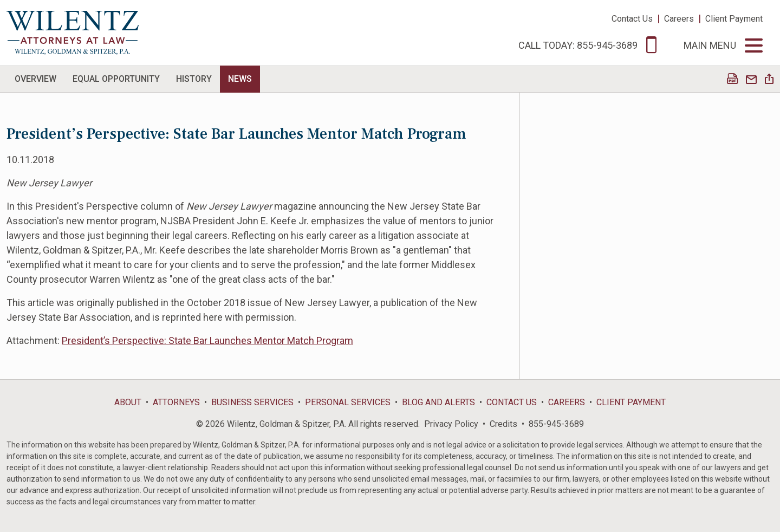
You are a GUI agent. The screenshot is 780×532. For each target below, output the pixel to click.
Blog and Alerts (438, 402)
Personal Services (348, 402)
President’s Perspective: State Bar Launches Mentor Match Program (207, 340)
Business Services (252, 402)
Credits (503, 424)
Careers (679, 19)
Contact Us (632, 19)
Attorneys (176, 402)
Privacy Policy (451, 424)
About (128, 402)
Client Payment (734, 19)
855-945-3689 (556, 424)
